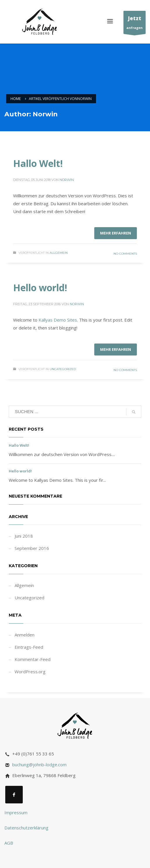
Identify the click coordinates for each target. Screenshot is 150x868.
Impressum (16, 812)
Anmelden (25, 635)
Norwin (67, 180)
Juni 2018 (24, 536)
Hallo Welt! (38, 163)
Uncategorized (63, 369)
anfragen (135, 24)
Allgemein (59, 253)
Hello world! (40, 288)
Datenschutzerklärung (26, 828)
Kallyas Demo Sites (58, 320)
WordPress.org (30, 672)
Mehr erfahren (116, 233)
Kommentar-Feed (33, 659)
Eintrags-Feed (29, 647)
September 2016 (32, 548)
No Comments (125, 254)
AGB (9, 843)
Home (16, 99)
